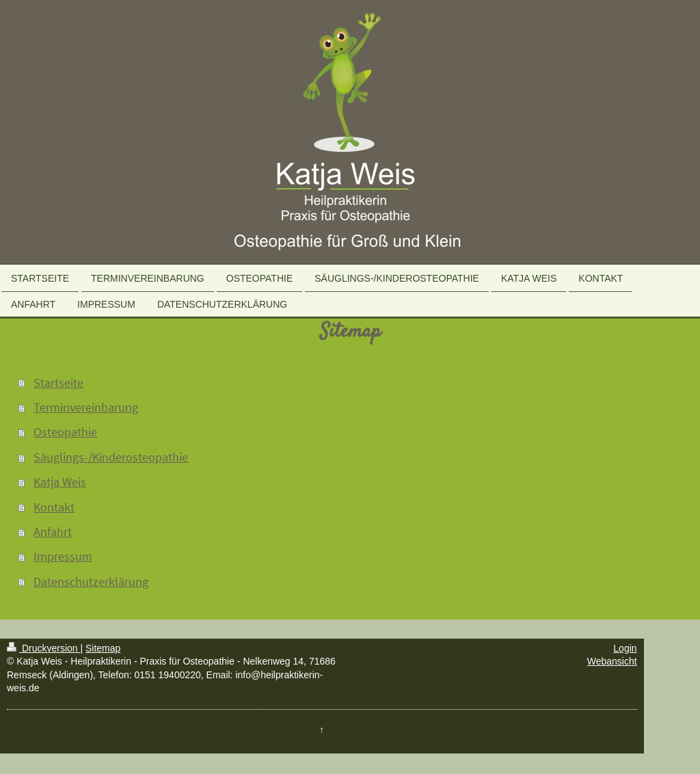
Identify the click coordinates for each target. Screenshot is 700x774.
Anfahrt (53, 532)
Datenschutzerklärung (91, 582)
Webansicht (612, 661)
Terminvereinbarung (86, 407)
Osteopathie (65, 432)
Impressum (63, 556)
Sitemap (103, 648)
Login (625, 648)
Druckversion (43, 648)
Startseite (58, 383)
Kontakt (54, 507)
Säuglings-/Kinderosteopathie (111, 457)
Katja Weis (60, 482)
